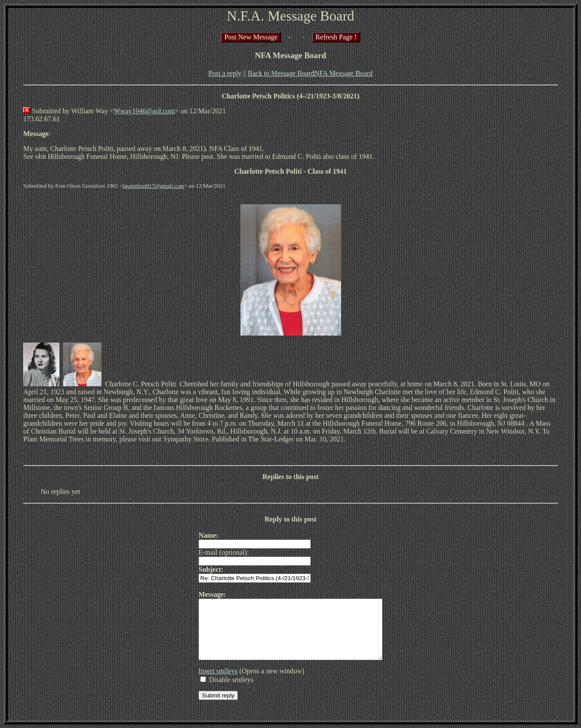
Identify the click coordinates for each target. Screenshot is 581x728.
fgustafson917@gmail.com (153, 186)
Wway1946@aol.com (144, 111)
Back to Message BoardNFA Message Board (310, 73)
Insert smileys (207, 683)
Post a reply (225, 73)
